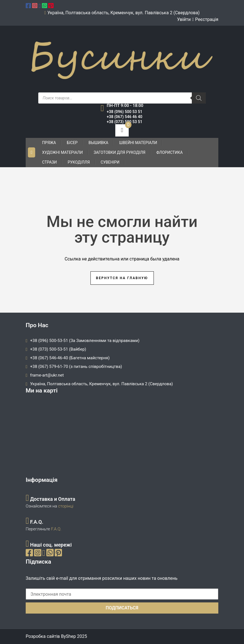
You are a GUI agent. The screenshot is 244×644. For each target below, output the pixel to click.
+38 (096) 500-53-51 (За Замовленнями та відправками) (85, 341)
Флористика (170, 152)
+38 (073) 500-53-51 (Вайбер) (58, 349)
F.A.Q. (56, 529)
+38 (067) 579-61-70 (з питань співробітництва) (76, 367)
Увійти (184, 19)
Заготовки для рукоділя (120, 152)
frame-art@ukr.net (47, 375)
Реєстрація (207, 19)
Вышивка (98, 143)
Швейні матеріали (138, 143)
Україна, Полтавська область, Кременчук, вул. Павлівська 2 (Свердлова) (101, 384)
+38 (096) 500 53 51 (124, 112)
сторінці (65, 506)
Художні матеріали (63, 152)
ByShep (68, 636)
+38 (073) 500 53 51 (124, 122)
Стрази (50, 162)
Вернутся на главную (122, 278)
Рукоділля (79, 162)
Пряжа (49, 143)
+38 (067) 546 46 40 (124, 117)
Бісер (72, 143)
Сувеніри (110, 162)
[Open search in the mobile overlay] (122, 98)
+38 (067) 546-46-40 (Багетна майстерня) (70, 358)
